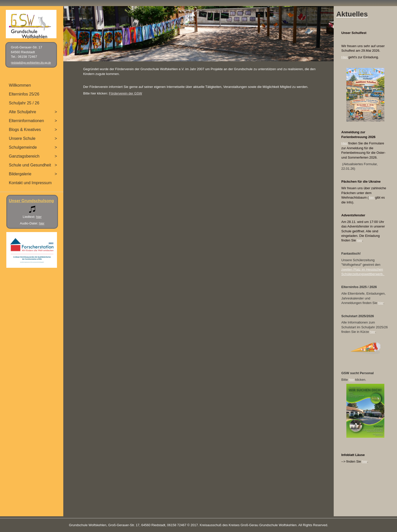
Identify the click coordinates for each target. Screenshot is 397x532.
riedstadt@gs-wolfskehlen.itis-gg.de (31, 63)
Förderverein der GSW (125, 93)
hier (372, 197)
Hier (345, 57)
